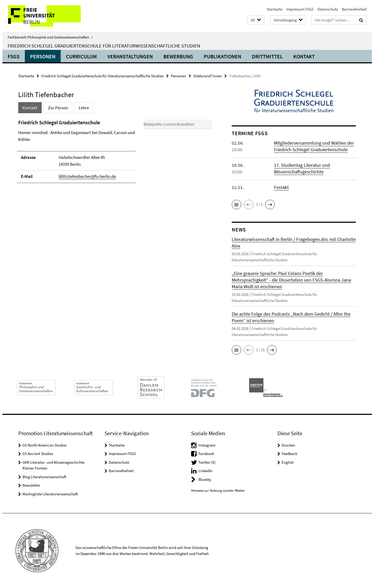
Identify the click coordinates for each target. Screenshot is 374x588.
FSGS (14, 56)
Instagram (207, 445)
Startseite (274, 9)
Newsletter (31, 485)
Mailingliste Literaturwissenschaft (50, 494)
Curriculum (81, 56)
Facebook (206, 454)
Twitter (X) (207, 462)
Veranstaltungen (130, 56)
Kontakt (304, 56)
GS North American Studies (44, 445)
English (288, 462)
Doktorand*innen (208, 76)
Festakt (281, 187)
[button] (256, 20)
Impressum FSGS (300, 9)
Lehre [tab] (84, 108)
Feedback (289, 454)
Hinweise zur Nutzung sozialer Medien (218, 490)
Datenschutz (328, 9)
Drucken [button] (288, 445)
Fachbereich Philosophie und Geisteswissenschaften (50, 37)
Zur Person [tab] (58, 108)
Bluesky (205, 479)
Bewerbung (178, 56)
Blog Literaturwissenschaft (44, 477)
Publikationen (222, 56)
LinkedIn (205, 471)
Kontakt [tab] (30, 108)
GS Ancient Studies (38, 454)
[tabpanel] (115, 160)
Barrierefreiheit (354, 9)
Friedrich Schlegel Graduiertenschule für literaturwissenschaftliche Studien (104, 46)
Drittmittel (267, 56)
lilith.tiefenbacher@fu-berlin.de (87, 176)
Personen (43, 56)
